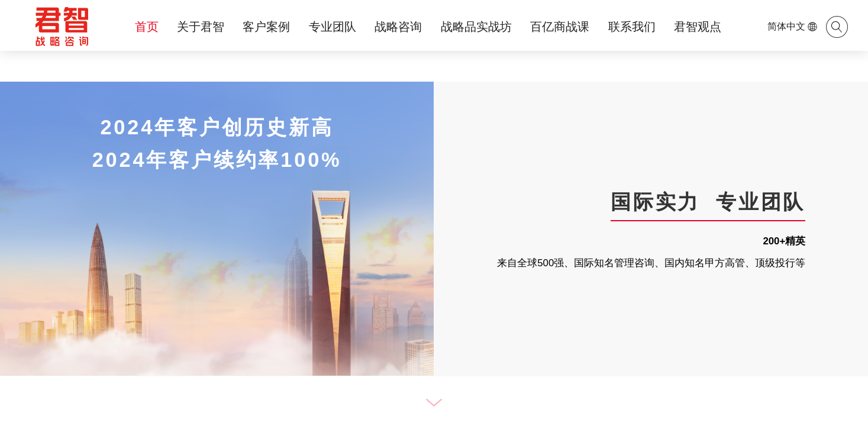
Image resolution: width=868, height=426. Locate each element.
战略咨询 (398, 27)
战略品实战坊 (476, 27)
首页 (147, 27)
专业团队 (333, 27)
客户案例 (266, 27)
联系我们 (632, 27)
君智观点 (698, 27)
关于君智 (201, 27)
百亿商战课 (560, 27)
